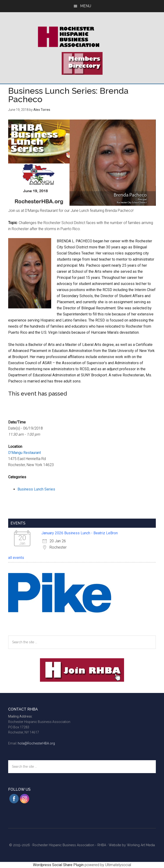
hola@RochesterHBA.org (36, 743)
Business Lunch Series (36, 489)
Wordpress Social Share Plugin (59, 865)
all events (16, 558)
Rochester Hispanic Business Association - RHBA (69, 845)
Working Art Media (141, 845)
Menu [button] (86, 6)
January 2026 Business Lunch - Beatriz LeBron (80, 533)
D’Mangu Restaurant (25, 453)
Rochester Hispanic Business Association (82, 37)
